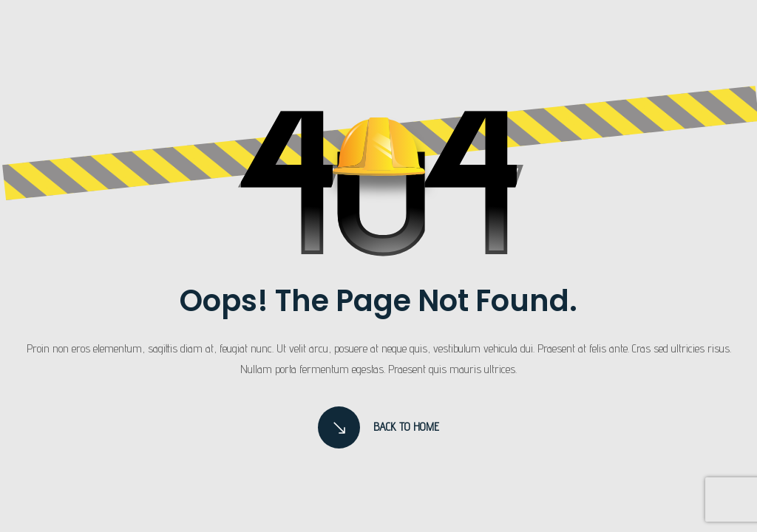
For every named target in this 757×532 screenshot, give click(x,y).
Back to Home (379, 428)
